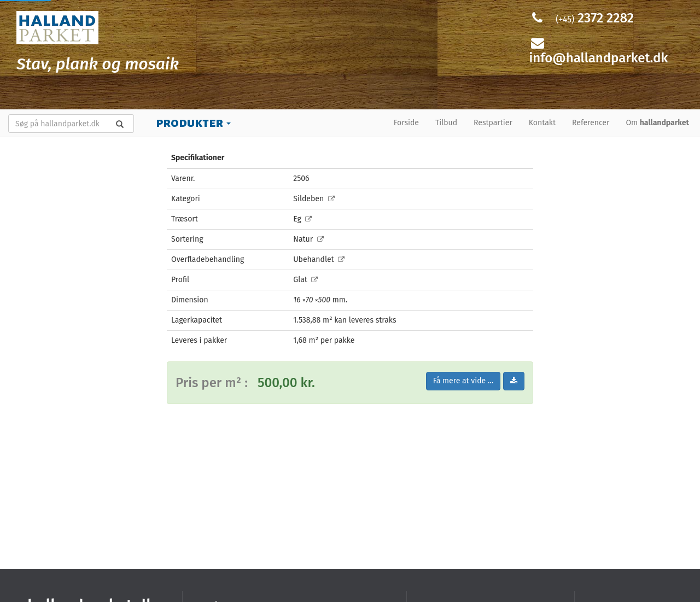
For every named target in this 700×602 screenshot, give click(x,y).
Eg (302, 219)
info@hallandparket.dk (599, 58)
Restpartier (493, 123)
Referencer (591, 123)
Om (657, 123)
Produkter (193, 123)
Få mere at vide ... (463, 381)
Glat (305, 280)
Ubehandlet (319, 259)
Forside (406, 123)
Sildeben (314, 199)
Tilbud (446, 123)
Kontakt (542, 123)
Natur (308, 239)
